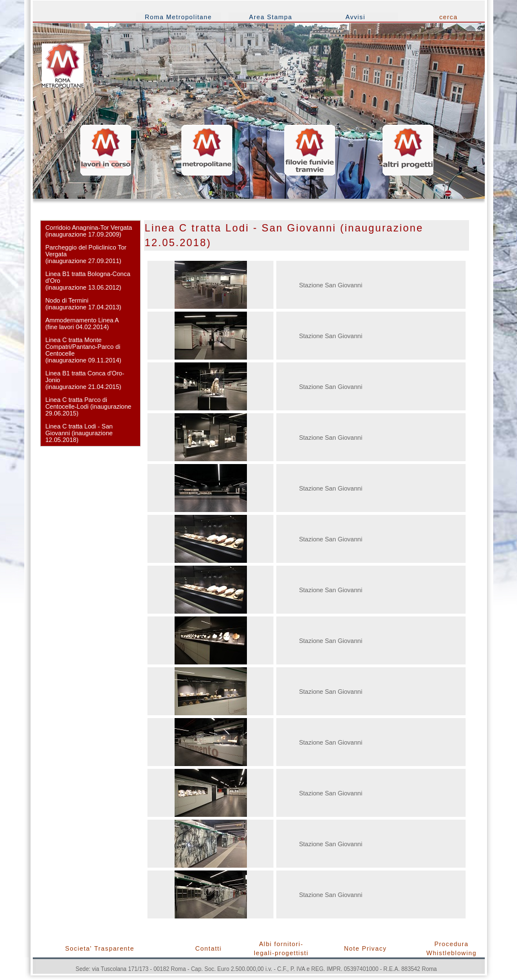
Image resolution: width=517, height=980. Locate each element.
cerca (449, 17)
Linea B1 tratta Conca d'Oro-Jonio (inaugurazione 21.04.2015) (85, 380)
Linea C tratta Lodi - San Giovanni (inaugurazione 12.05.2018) (79, 433)
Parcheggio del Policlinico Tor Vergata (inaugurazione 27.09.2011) (86, 254)
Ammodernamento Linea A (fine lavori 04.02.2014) (82, 323)
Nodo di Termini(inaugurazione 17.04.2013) (83, 304)
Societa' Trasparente (100, 948)
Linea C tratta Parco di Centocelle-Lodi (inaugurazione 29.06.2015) (88, 406)
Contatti (209, 948)
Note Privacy (366, 948)
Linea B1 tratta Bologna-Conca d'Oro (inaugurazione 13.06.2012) (88, 281)
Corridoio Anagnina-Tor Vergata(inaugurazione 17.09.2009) (88, 231)
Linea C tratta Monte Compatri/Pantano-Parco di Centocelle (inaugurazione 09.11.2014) (83, 350)
